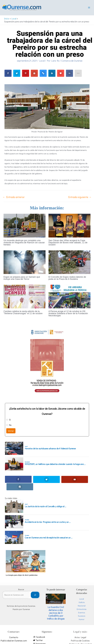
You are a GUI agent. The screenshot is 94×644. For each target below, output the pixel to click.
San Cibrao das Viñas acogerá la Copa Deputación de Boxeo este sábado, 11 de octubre (68, 243)
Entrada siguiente (80, 197)
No (10, 425)
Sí (10, 420)
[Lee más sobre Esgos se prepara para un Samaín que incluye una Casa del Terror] (25, 262)
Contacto (14, 630)
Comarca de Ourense (72, 61)
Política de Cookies (80, 634)
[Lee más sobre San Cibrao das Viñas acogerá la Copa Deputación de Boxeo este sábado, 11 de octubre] (69, 226)
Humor (82, 612)
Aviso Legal (80, 630)
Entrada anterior (14, 197)
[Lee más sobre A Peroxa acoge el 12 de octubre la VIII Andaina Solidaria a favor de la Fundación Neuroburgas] (69, 297)
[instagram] (47, 637)
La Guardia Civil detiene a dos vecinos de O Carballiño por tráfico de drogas (56, 606)
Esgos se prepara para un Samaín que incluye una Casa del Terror (22, 278)
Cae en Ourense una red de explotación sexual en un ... (49, 531)
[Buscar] (35, 588)
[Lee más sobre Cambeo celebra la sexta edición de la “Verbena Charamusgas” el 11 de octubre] (25, 297)
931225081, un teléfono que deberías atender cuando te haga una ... (55, 465)
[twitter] (47, 633)
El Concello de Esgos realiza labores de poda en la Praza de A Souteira (67, 278)
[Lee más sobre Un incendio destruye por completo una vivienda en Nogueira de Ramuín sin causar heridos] (25, 226)
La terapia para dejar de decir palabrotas (22, 568)
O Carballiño (51, 595)
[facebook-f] (47, 630)
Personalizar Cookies (80, 640)
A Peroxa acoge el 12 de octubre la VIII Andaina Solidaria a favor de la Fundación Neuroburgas (68, 314)
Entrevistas (82, 602)
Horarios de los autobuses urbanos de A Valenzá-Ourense (50, 449)
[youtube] (47, 640)
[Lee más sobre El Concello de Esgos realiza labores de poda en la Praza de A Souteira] (69, 262)
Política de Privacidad (80, 637)
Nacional (82, 599)
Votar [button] (11, 431)
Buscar (21, 582)
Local (42, 61)
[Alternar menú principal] (89, 8)
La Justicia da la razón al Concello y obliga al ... (45, 499)
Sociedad (27, 462)
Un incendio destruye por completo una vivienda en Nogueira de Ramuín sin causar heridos (24, 243)
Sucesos (27, 513)
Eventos (82, 605)
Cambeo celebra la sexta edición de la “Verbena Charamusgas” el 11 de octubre (23, 313)
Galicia (82, 595)
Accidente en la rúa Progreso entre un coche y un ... (48, 515)
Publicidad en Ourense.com (14, 634)
